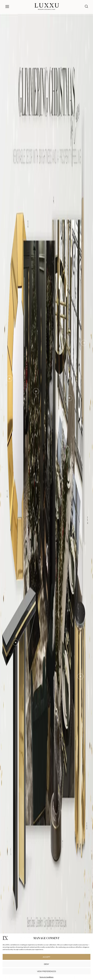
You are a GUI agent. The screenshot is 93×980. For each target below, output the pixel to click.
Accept (46, 957)
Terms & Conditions (46, 977)
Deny (46, 964)
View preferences (46, 971)
